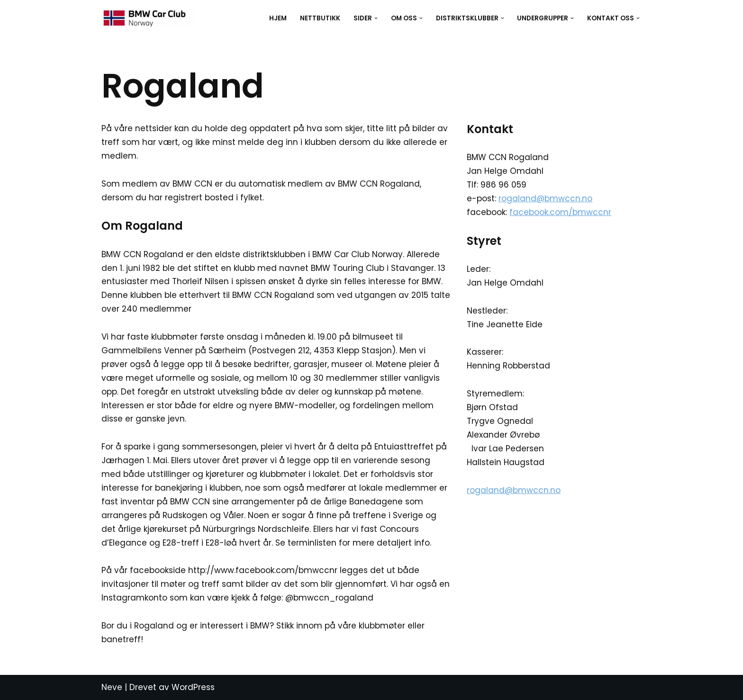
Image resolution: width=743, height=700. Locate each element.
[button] (376, 18)
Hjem (278, 18)
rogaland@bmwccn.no (545, 198)
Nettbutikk (320, 18)
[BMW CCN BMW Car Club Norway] (149, 18)
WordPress (193, 687)
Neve (112, 687)
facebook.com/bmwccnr (560, 212)
